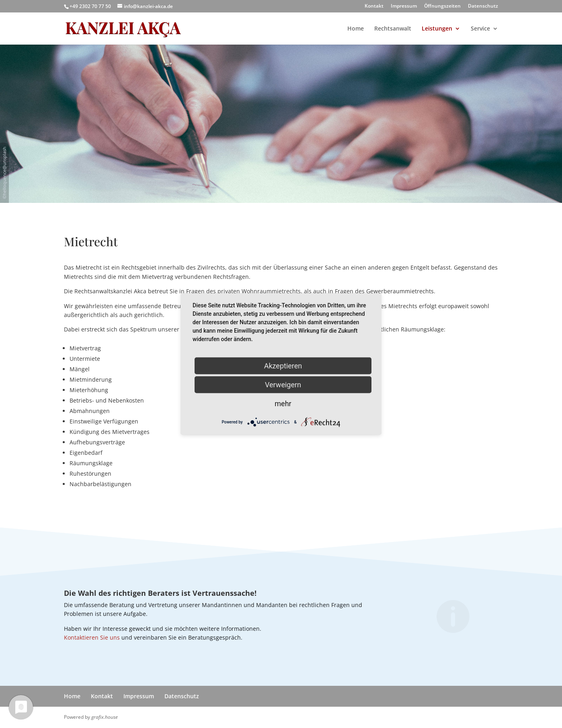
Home (356, 29)
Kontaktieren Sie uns (92, 637)
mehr (283, 404)
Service (480, 29)
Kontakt (374, 6)
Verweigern (283, 385)
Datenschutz (483, 6)
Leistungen (437, 29)
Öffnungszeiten (442, 6)
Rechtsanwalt (393, 29)
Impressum (404, 6)
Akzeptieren (283, 366)
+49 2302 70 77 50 (90, 6)
